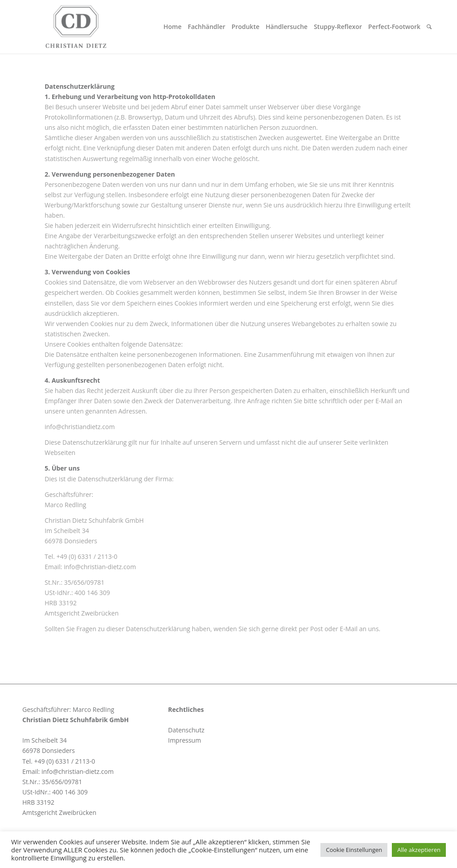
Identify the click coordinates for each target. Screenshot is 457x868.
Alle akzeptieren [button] (419, 850)
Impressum (184, 740)
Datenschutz (186, 730)
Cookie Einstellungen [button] (354, 850)
